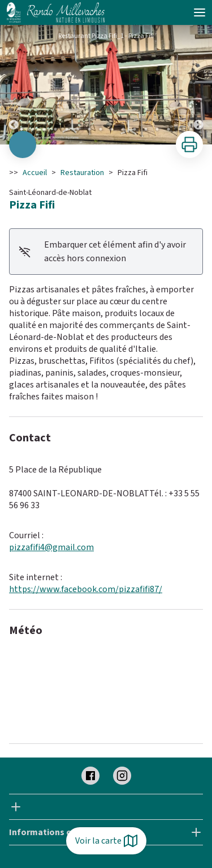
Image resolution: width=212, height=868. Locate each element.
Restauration (82, 173)
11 (135, 129)
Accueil (35, 173)
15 (180, 129)
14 (168, 129)
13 (157, 129)
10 (123, 129)
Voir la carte (106, 841)
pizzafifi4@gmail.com (51, 547)
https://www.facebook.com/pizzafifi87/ (86, 589)
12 (146, 129)
